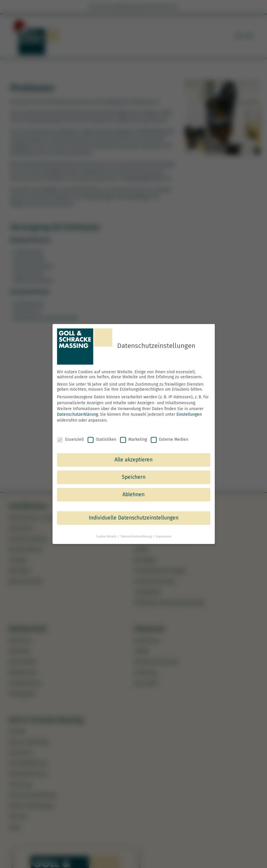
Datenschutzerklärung (77, 414)
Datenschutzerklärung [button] (137, 536)
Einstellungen (189, 414)
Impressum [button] (164, 536)
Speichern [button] (134, 477)
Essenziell (70, 439)
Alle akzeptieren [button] (133, 460)
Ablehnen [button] (133, 495)
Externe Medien (169, 439)
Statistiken (102, 439)
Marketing (133, 439)
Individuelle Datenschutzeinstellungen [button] (134, 518)
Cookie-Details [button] (107, 536)
